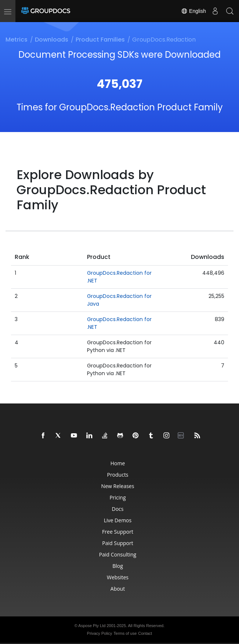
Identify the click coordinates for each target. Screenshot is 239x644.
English (193, 11)
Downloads (52, 40)
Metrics (17, 40)
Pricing (117, 497)
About (118, 589)
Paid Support (117, 543)
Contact (145, 633)
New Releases (118, 486)
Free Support (118, 532)
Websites (118, 577)
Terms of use (125, 633)
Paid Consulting (118, 554)
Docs (118, 509)
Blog (118, 566)
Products (117, 475)
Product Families (100, 40)
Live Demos (118, 520)
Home (118, 463)
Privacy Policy (99, 633)
